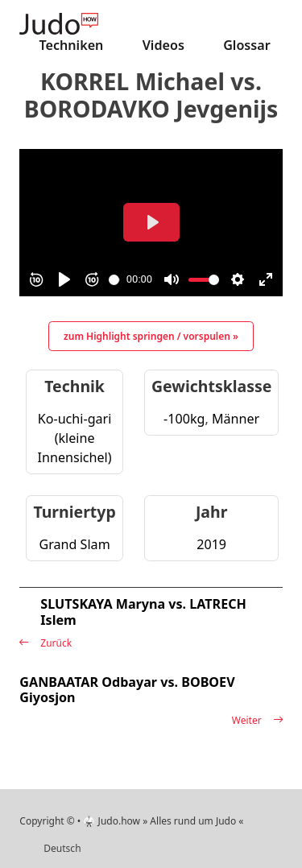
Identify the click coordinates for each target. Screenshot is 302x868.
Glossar (247, 45)
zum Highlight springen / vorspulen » (151, 336)
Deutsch (62, 848)
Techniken (72, 45)
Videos (163, 45)
